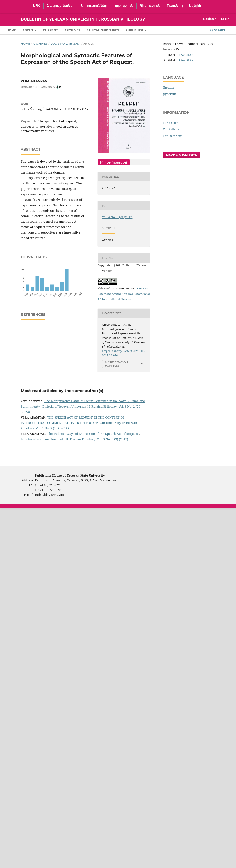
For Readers (171, 123)
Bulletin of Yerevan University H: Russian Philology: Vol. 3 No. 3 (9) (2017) (74, 439)
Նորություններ (94, 6)
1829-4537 (186, 59)
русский (170, 94)
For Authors (171, 129)
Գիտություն (150, 6)
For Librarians (173, 136)
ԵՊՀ (37, 6)
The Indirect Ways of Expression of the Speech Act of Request (93, 434)
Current (50, 30)
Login (225, 19)
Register (210, 19)
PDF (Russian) (115, 162)
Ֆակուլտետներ (61, 6)
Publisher (135, 30)
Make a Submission (182, 155)
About (28, 30)
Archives (72, 30)
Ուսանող (175, 6)
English (168, 87)
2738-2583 (186, 55)
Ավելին (195, 6)
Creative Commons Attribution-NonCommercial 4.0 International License (124, 294)
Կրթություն (123, 6)
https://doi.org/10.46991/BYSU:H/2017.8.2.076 (54, 109)
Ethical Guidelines (103, 30)
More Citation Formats (117, 364)
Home (11, 30)
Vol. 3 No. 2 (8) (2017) (65, 43)
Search (219, 30)
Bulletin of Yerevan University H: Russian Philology (83, 19)
